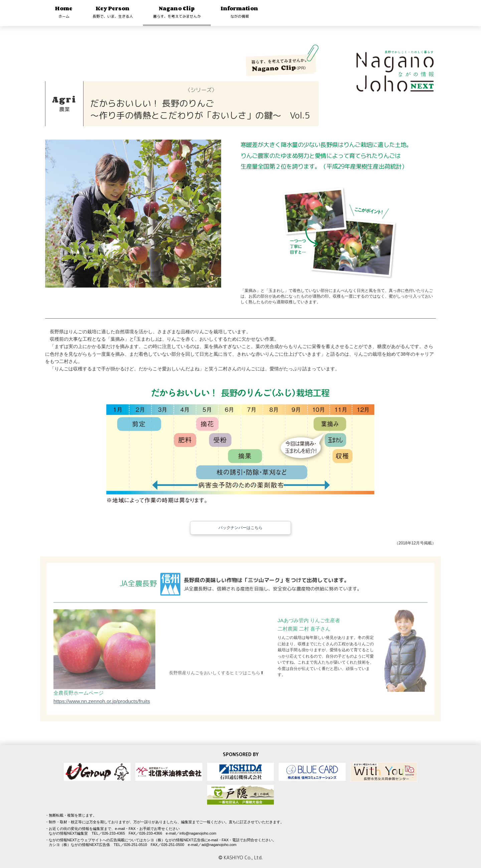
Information (239, 12)
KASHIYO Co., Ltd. (243, 857)
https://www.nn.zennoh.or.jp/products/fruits (102, 711)
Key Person (113, 12)
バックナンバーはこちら (240, 535)
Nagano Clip (177, 12)
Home (64, 12)
